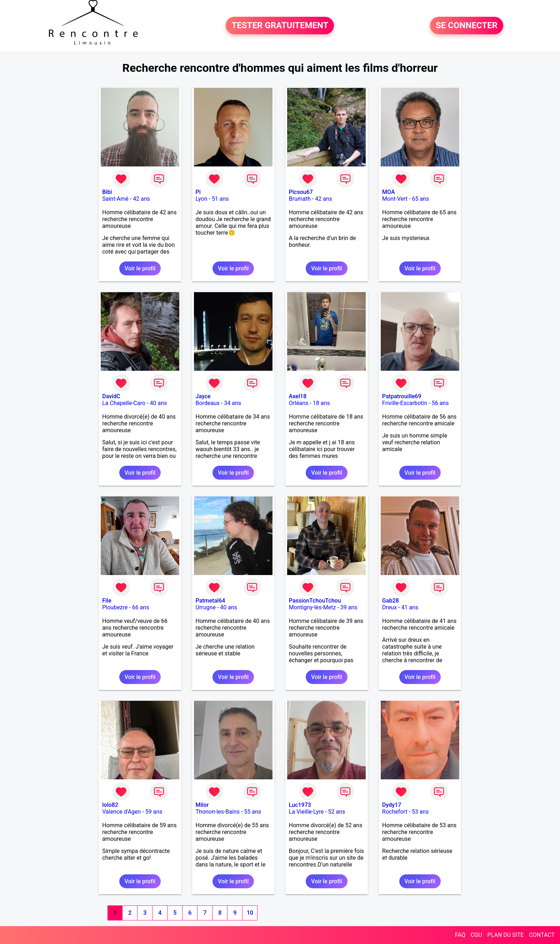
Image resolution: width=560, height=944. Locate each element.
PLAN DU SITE (506, 935)
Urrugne (206, 607)
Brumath (300, 199)
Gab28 (391, 601)
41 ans (410, 607)
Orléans (299, 403)
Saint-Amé (115, 199)
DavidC (111, 396)
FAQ (460, 935)
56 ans (440, 403)
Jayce (203, 396)
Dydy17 (392, 805)
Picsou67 (301, 192)
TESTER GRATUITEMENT (280, 26)
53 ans (420, 812)
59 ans (154, 812)
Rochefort (395, 812)
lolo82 (110, 805)
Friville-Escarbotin (405, 403)
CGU (476, 935)
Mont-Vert (395, 199)
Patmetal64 (211, 601)
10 (250, 913)
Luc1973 (300, 805)
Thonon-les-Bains (218, 812)
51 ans (220, 199)
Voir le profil (140, 268)
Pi (198, 192)
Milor (202, 805)
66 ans (141, 607)
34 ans (232, 403)
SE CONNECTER (467, 26)
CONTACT (542, 935)
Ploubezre (115, 607)
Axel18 (298, 396)
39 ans (349, 607)
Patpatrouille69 (402, 396)
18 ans (321, 403)
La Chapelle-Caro (124, 403)
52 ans (337, 812)
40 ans (158, 403)
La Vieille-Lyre (306, 812)
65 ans (420, 199)
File (107, 601)
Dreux (389, 607)
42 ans (141, 199)
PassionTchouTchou (315, 601)
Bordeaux (208, 403)
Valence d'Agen (121, 812)
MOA (388, 192)
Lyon (202, 199)
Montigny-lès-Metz (312, 607)
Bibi (107, 192)
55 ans (252, 812)
